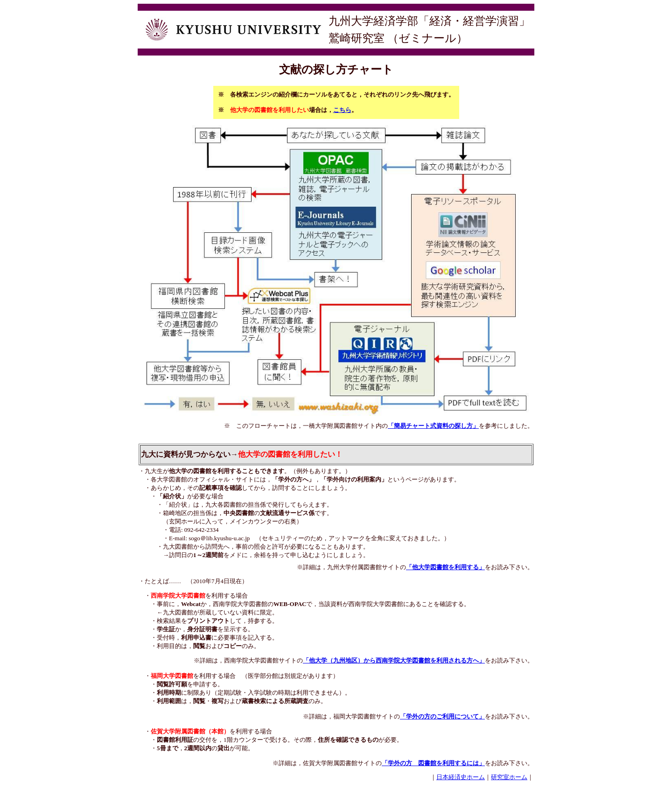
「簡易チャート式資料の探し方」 (433, 426)
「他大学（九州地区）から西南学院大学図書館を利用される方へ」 (394, 660)
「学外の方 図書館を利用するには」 (433, 763)
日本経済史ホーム (461, 777)
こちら (342, 110)
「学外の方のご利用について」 (442, 716)
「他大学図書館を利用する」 (445, 567)
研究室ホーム (509, 777)
